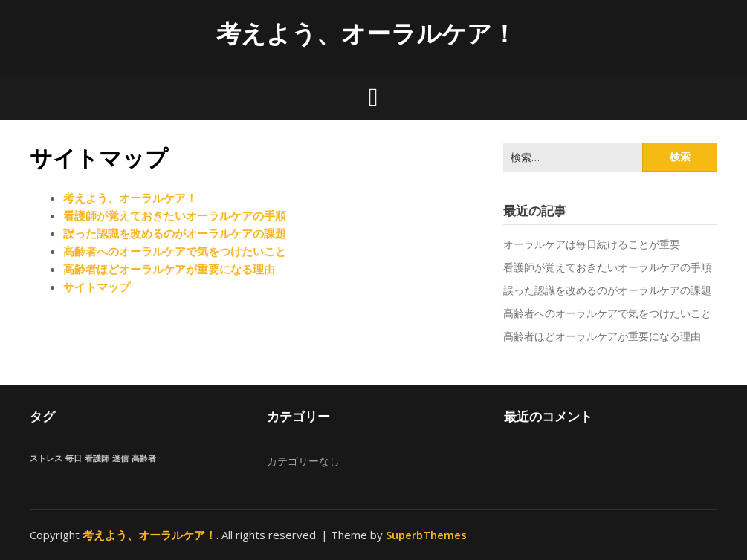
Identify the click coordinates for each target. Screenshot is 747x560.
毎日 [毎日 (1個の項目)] (74, 458)
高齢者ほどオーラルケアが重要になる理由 (169, 269)
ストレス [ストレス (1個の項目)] (46, 458)
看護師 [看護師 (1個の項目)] (97, 458)
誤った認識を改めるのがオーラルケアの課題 (175, 233)
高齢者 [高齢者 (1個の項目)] (144, 458)
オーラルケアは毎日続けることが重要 (592, 244)
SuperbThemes (426, 535)
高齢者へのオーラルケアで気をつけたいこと (175, 251)
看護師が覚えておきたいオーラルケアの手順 (175, 215)
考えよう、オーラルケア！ (366, 33)
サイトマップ (97, 287)
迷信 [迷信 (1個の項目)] (120, 458)
